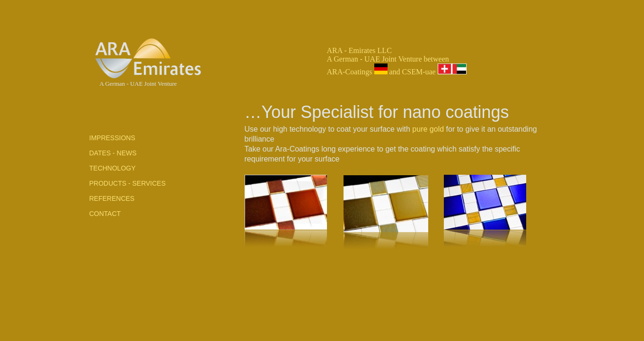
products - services (128, 183)
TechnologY (113, 168)
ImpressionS (112, 138)
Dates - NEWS (113, 153)
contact (105, 214)
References (112, 198)
